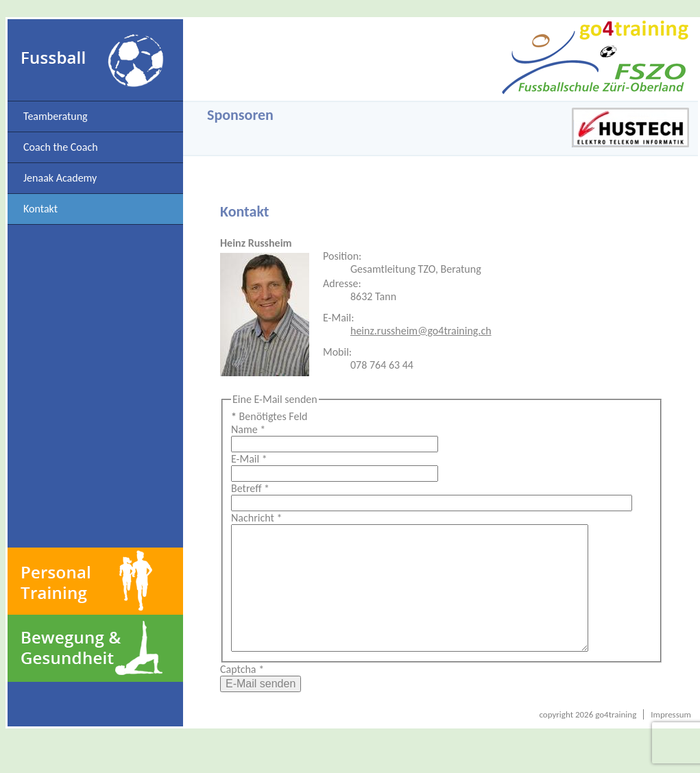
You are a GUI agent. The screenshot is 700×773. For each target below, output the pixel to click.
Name (248, 429)
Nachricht (256, 518)
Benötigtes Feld (269, 416)
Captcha (242, 697)
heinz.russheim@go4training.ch (421, 331)
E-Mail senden (261, 711)
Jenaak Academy (60, 178)
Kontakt (40, 209)
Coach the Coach (61, 147)
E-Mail (249, 459)
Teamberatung (56, 116)
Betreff (250, 488)
